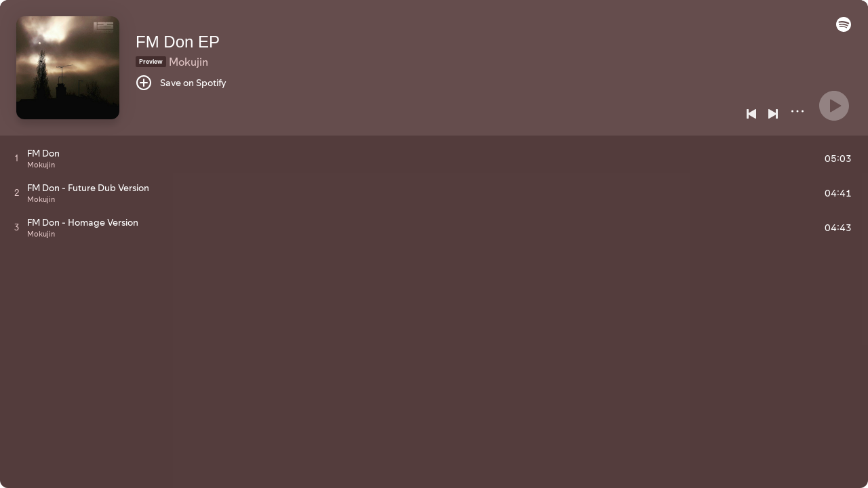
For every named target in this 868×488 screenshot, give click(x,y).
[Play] (834, 106)
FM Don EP (178, 42)
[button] (844, 28)
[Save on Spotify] (181, 83)
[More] (797, 111)
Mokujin (189, 62)
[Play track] (17, 158)
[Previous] (751, 114)
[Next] (773, 114)
